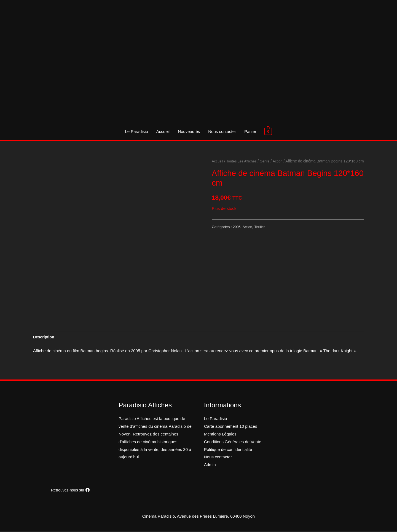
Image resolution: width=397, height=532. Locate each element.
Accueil (163, 131)
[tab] (45, 338)
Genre (268, 161)
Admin (210, 465)
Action (282, 161)
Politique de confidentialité (228, 450)
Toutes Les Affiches (244, 161)
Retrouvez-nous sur (70, 491)
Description (45, 338)
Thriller (261, 234)
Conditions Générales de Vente (233, 443)
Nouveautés (189, 131)
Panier (250, 131)
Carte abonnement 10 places (231, 427)
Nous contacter (222, 131)
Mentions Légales (220, 435)
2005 (237, 234)
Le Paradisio (136, 131)
